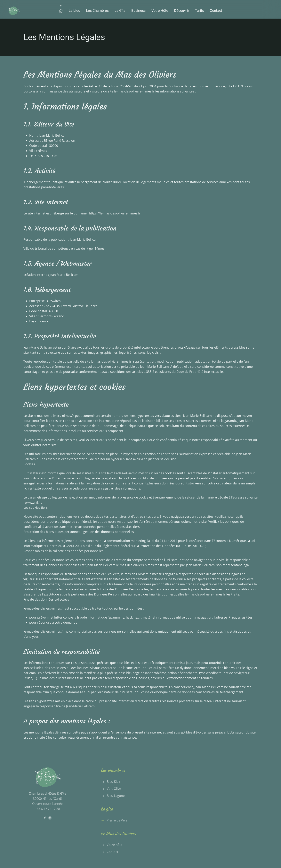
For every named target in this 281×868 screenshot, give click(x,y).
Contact (216, 11)
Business (138, 11)
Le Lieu (74, 11)
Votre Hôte (160, 11)
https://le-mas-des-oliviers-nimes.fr (115, 213)
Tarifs (199, 11)
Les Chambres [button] (97, 11)
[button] (61, 11)
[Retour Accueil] (14, 11)
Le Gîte (120, 11)
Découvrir (182, 11)
